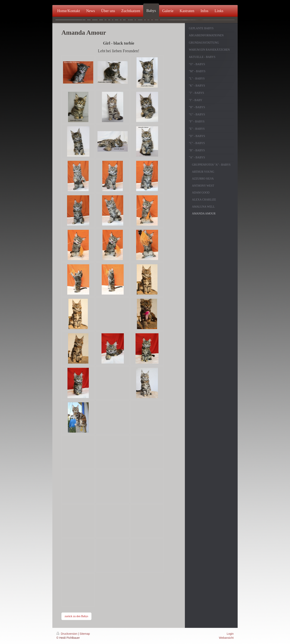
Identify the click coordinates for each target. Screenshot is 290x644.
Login (230, 634)
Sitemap (85, 634)
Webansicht (226, 638)
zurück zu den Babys (76, 616)
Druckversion (67, 634)
